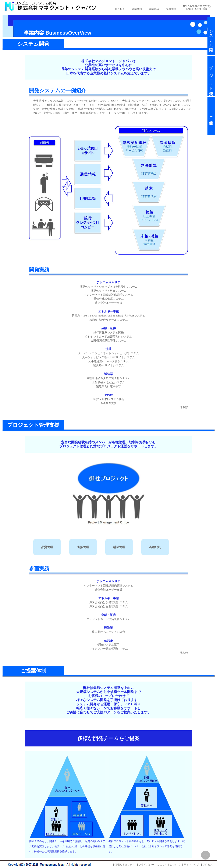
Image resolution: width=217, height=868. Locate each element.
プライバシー (146, 865)
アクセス (208, 865)
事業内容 (154, 9)
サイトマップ (191, 865)
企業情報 (137, 9)
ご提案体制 (211, 116)
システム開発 (211, 36)
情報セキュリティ (125, 865)
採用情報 (171, 9)
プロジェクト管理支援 (211, 76)
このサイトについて (169, 865)
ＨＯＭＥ (120, 9)
